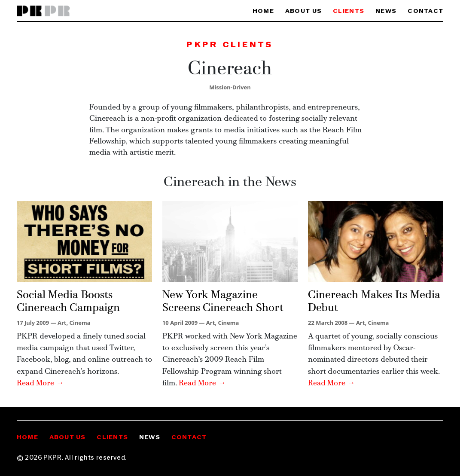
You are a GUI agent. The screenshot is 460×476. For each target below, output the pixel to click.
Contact (425, 11)
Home (263, 11)
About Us (303, 11)
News (386, 11)
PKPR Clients (230, 45)
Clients (349, 11)
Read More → (40, 383)
